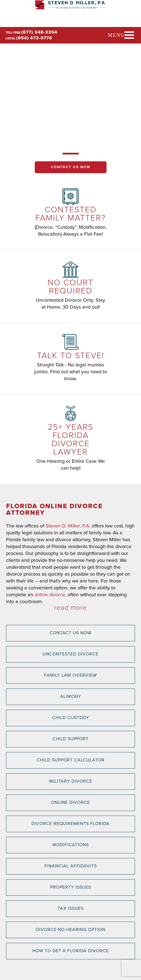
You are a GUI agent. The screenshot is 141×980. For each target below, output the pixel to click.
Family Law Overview (70, 675)
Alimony (71, 696)
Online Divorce (70, 802)
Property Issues (71, 887)
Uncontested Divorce (70, 654)
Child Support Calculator (71, 760)
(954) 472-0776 (34, 38)
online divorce (50, 595)
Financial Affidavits (71, 866)
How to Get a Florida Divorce (70, 951)
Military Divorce (71, 781)
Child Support (70, 739)
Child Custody (71, 718)
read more (70, 608)
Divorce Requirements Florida (70, 824)
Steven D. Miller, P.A (67, 526)
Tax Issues (71, 908)
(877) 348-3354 (39, 32)
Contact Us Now (71, 167)
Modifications (71, 845)
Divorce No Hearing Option (71, 930)
